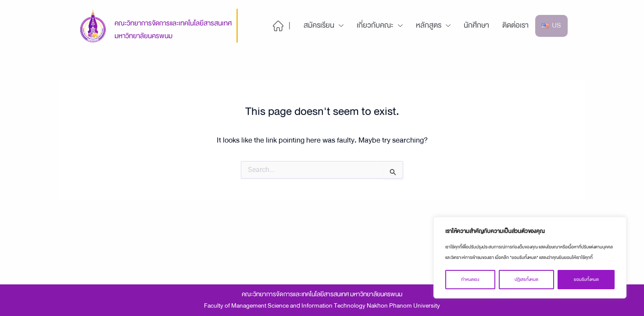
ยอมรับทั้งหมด (586, 280)
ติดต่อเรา (515, 25)
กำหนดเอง (470, 280)
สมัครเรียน (324, 25)
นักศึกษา (476, 25)
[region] (530, 258)
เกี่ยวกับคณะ (380, 25)
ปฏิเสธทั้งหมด (526, 280)
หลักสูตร (433, 25)
